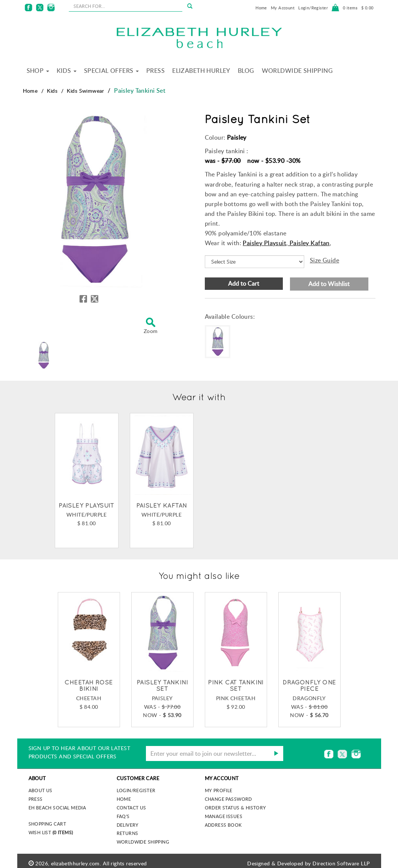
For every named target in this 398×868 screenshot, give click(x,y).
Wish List (51, 832)
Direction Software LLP (341, 863)
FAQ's (123, 816)
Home (261, 8)
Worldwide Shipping (297, 71)
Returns (128, 833)
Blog (246, 71)
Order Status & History (236, 808)
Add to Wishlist (329, 284)
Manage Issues (224, 816)
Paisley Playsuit (264, 243)
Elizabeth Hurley (201, 71)
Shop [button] (38, 71)
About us (41, 790)
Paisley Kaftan (309, 243)
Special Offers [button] (111, 71)
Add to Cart (244, 283)
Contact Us (131, 808)
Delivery (128, 825)
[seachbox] (125, 6)
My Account (283, 8)
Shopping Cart (47, 824)
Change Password (228, 799)
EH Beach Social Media (57, 808)
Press (155, 71)
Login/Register (313, 8)
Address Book (223, 825)
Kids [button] (67, 71)
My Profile (219, 790)
